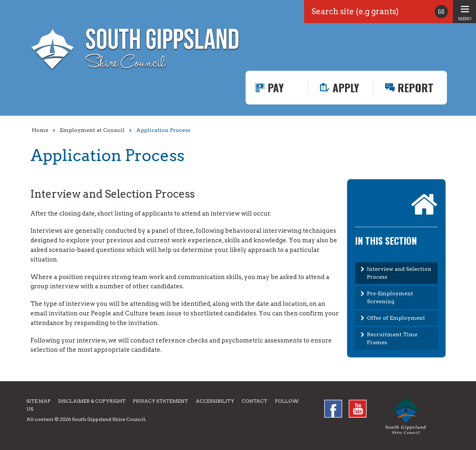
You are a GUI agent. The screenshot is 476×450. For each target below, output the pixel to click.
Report (416, 87)
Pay (276, 87)
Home (40, 130)
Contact (255, 401)
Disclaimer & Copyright (92, 401)
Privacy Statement (160, 401)
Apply (346, 87)
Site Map (39, 401)
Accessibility (215, 401)
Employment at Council (92, 130)
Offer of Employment (396, 318)
